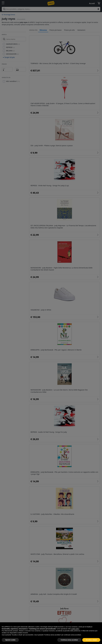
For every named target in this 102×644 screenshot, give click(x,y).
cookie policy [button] (75, 634)
